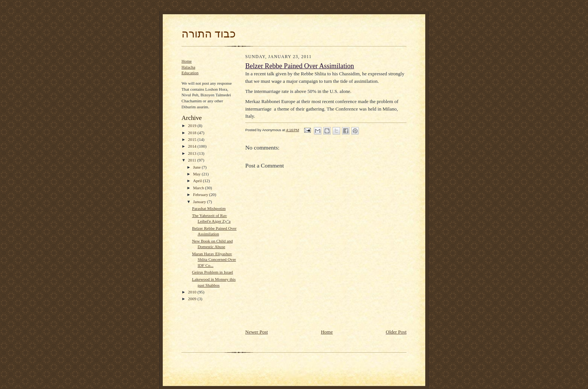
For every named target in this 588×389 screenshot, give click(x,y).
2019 (193, 126)
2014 (193, 146)
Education (190, 73)
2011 (193, 160)
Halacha (188, 67)
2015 (193, 139)
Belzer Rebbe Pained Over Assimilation (300, 66)
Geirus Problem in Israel (213, 272)
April (198, 181)
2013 (193, 153)
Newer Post (256, 332)
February (201, 194)
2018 (193, 133)
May (197, 174)
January (200, 202)
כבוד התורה (208, 34)
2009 (193, 299)
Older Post (396, 332)
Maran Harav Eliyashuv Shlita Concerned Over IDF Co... (214, 260)
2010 (193, 292)
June (197, 167)
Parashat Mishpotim (209, 208)
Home (187, 61)
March (199, 188)
